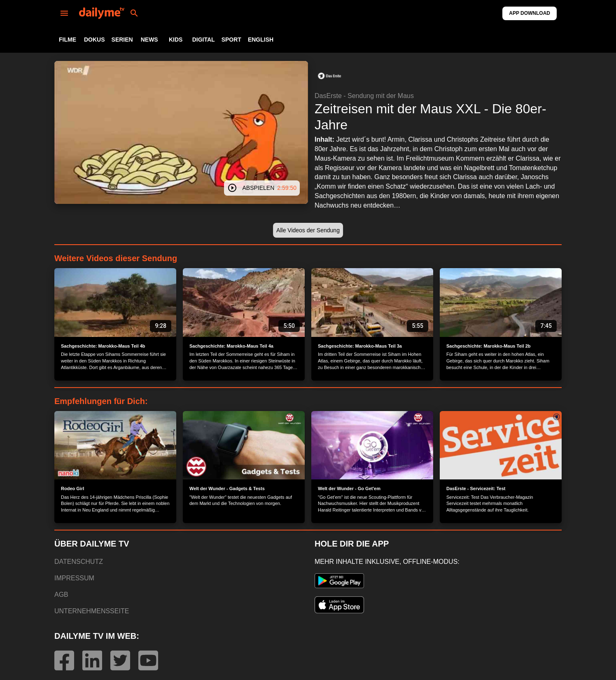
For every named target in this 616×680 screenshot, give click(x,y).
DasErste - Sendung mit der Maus (364, 96)
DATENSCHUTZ (79, 562)
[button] (329, 76)
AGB (61, 595)
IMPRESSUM (74, 578)
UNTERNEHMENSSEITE (92, 611)
